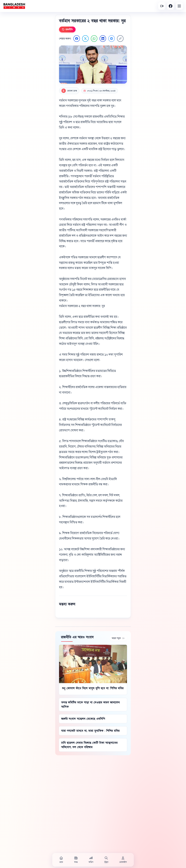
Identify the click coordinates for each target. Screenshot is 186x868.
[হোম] (61, 860)
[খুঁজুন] (106, 860)
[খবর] (76, 860)
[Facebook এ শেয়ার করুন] (77, 39)
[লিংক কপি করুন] (120, 39)
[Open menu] (179, 6)
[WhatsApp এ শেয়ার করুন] (94, 39)
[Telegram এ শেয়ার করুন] (112, 39)
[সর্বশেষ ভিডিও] (162, 6)
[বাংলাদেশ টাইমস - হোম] (14, 6)
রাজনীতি (67, 29)
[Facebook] (171, 6)
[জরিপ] (91, 860)
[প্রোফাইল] (123, 860)
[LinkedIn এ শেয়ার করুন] (103, 39)
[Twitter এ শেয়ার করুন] (85, 39)
